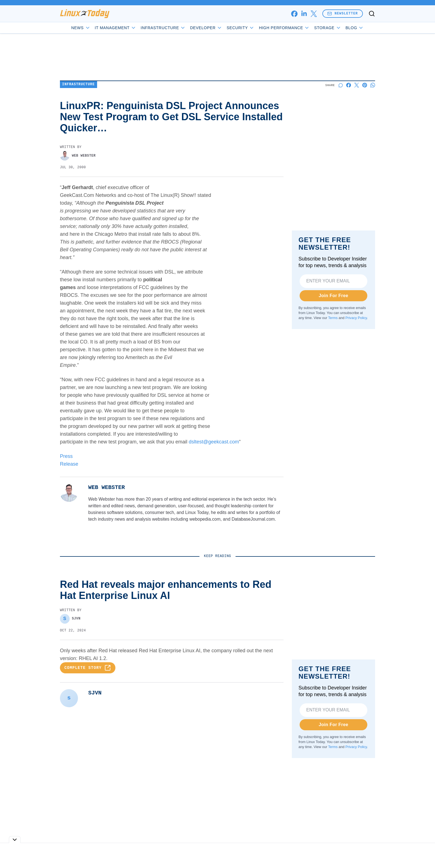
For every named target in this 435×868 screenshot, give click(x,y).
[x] (314, 14)
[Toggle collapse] (15, 840)
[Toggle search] (372, 14)
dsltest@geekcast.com (214, 442)
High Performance (284, 28)
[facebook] (294, 14)
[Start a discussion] (341, 85)
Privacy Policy (356, 318)
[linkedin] (304, 14)
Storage (327, 28)
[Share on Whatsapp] (373, 85)
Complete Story (88, 668)
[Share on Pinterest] (365, 85)
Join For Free (334, 296)
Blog (355, 28)
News (81, 28)
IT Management (116, 28)
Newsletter (343, 13)
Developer (206, 28)
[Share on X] (357, 85)
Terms (333, 318)
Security (241, 28)
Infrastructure (163, 28)
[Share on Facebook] (349, 85)
